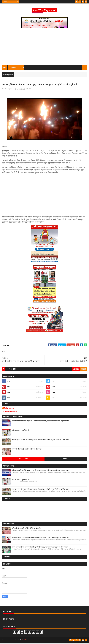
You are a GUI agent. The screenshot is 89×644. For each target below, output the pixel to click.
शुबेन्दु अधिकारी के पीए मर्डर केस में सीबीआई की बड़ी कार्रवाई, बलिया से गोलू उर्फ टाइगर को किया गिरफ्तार (40, 548)
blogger (83, 370)
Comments (66, 460)
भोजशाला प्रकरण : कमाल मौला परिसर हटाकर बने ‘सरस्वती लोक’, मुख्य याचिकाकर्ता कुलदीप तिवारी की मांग (41, 538)
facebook (76, 370)
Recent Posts (23, 460)
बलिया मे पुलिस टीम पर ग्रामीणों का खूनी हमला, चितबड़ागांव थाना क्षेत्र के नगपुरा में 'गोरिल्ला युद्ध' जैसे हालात (41, 440)
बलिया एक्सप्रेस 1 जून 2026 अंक (21, 431)
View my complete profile (9, 412)
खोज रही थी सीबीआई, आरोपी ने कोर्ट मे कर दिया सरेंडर (27, 450)
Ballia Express (9, 409)
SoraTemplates (10, 641)
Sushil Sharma (26, 641)
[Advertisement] (44, 48)
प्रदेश (30, 90)
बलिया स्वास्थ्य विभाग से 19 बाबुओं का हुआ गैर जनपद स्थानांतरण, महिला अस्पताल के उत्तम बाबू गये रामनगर (41, 422)
